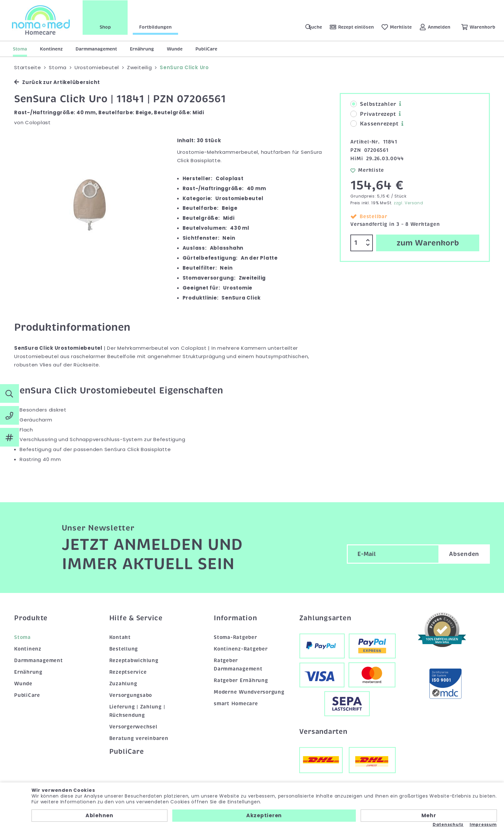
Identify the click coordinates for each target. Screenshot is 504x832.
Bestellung (124, 649)
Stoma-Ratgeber (235, 637)
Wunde (175, 49)
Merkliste (367, 170)
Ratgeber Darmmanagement (238, 665)
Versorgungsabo (131, 695)
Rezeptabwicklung (134, 661)
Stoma (20, 49)
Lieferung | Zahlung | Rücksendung (137, 711)
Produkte (31, 618)
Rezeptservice (128, 672)
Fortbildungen (156, 27)
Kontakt (120, 637)
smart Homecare (236, 704)
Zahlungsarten (325, 618)
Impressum (483, 825)
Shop (106, 27)
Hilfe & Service (136, 618)
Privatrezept (373, 114)
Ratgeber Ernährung (241, 680)
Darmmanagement (96, 49)
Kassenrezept (374, 124)
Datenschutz (448, 825)
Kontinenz (51, 49)
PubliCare (206, 49)
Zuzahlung (123, 684)
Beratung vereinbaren (139, 738)
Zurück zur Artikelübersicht (57, 82)
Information (235, 618)
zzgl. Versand (409, 203)
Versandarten (323, 732)
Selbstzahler (373, 104)
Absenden (464, 554)
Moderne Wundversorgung (249, 692)
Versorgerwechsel (133, 727)
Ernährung (142, 49)
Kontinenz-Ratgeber (241, 649)
